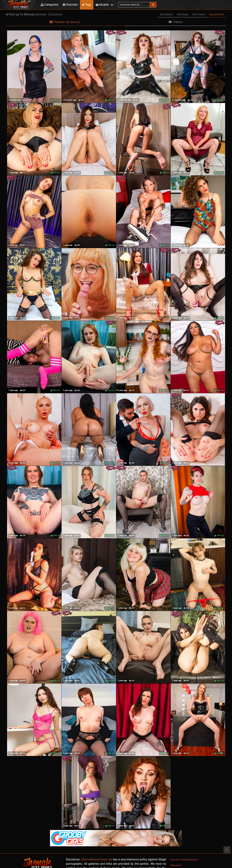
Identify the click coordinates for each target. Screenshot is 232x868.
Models (102, 5)
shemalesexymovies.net (97, 859)
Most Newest (166, 14)
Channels (70, 5)
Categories (49, 5)
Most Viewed (199, 14)
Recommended (217, 14)
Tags (87, 5)
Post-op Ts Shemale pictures (184, 860)
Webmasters (176, 865)
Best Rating (183, 14)
